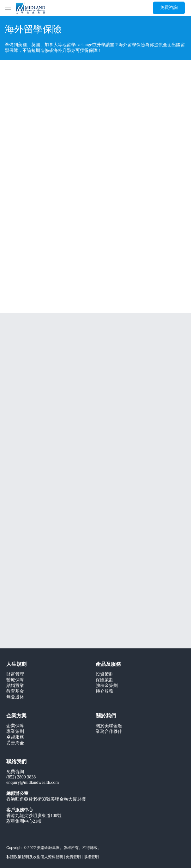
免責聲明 (73, 857)
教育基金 (15, 692)
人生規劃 (16, 664)
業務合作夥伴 (109, 732)
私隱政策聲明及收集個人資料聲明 (35, 857)
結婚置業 (15, 686)
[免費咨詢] (169, 8)
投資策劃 (104, 674)
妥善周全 (15, 743)
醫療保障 (15, 680)
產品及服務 (108, 664)
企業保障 (15, 726)
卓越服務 (15, 737)
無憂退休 (15, 697)
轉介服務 (104, 692)
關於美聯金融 (109, 726)
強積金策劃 (107, 686)
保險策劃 (104, 680)
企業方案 (16, 716)
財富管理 (15, 674)
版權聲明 (91, 857)
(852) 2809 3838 (21, 777)
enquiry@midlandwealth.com (33, 783)
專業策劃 (15, 732)
